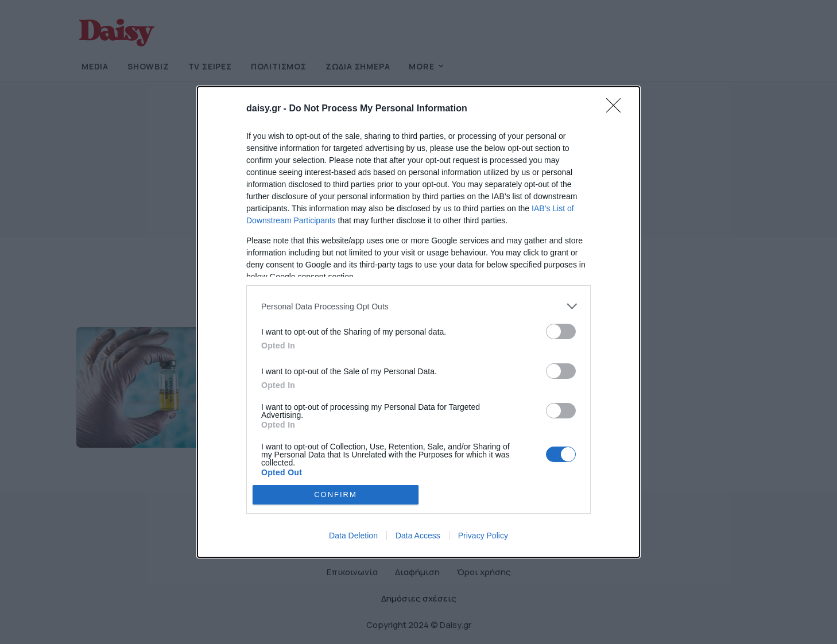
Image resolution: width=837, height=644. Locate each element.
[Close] (617, 109)
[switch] (561, 331)
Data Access (418, 536)
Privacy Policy (483, 536)
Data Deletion (353, 536)
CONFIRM (336, 494)
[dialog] (418, 322)
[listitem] (418, 306)
